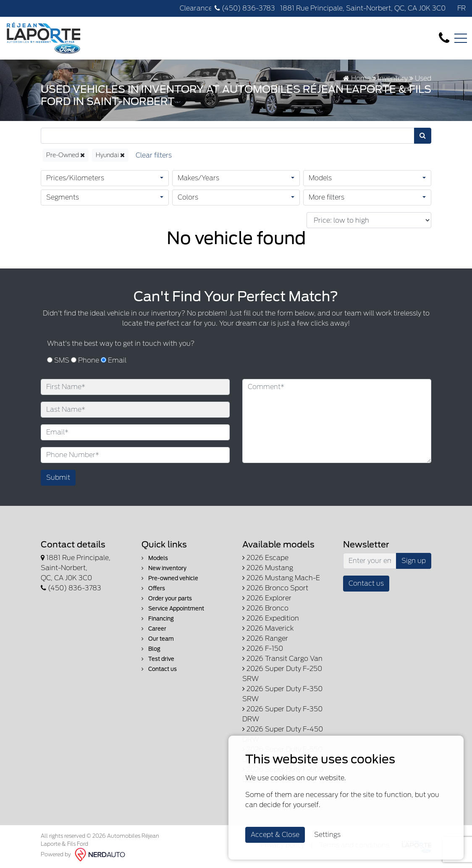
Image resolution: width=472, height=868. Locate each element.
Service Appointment (173, 609)
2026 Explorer (267, 598)
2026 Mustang (268, 568)
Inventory (393, 78)
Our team (158, 639)
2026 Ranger (265, 638)
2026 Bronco (265, 608)
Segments (63, 197)
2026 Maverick (268, 628)
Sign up (414, 561)
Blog (151, 649)
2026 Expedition (271, 618)
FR (462, 8)
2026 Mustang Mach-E (281, 578)
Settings (327, 835)
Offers (153, 588)
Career (154, 629)
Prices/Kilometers (75, 178)
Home (357, 78)
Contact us (159, 669)
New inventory (164, 568)
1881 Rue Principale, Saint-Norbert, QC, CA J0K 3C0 (362, 8)
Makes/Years (198, 178)
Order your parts (167, 598)
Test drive (158, 659)
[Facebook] (450, 8)
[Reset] (154, 155)
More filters (326, 197)
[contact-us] (444, 38)
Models (320, 178)
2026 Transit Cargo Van (282, 659)
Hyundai (110, 155)
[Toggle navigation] (461, 38)
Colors (188, 197)
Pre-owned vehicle (170, 578)
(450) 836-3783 (245, 8)
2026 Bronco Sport (275, 588)
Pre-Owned (66, 155)
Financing (158, 619)
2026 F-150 (263, 648)
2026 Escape (265, 558)
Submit (58, 477)
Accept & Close (275, 835)
